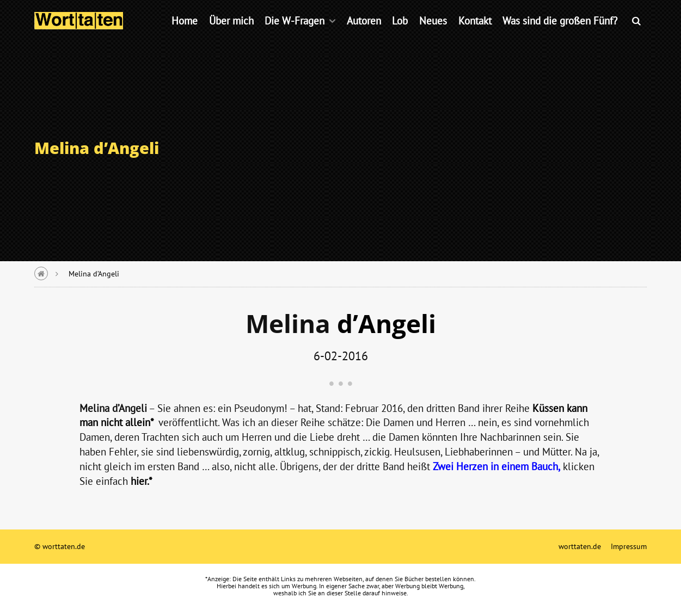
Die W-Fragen (295, 35)
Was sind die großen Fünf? (560, 35)
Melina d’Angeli (94, 273)
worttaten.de (580, 546)
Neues (433, 35)
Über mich (231, 35)
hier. (140, 481)
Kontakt (475, 35)
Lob (400, 35)
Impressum (629, 546)
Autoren (364, 35)
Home (185, 35)
